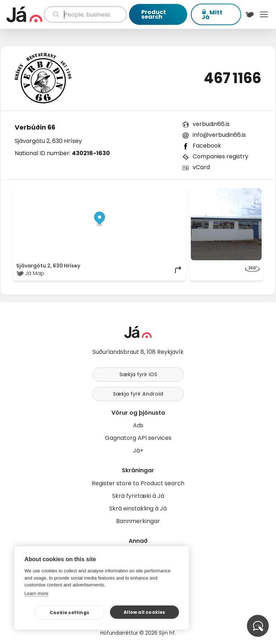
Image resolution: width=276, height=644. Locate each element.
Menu (264, 14)
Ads (138, 425)
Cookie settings (69, 613)
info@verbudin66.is (219, 135)
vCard (201, 167)
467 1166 (233, 78)
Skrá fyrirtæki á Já (138, 496)
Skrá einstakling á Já (138, 508)
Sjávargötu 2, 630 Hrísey (48, 141)
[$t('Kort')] (250, 14)
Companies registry (220, 156)
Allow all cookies (144, 612)
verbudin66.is (211, 124)
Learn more (36, 593)
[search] (85, 14)
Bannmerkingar (138, 521)
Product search (154, 14)
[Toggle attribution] (176, 196)
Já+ (138, 451)
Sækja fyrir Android (138, 394)
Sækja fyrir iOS (138, 374)
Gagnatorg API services (138, 438)
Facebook (207, 146)
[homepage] (24, 14)
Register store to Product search (138, 483)
